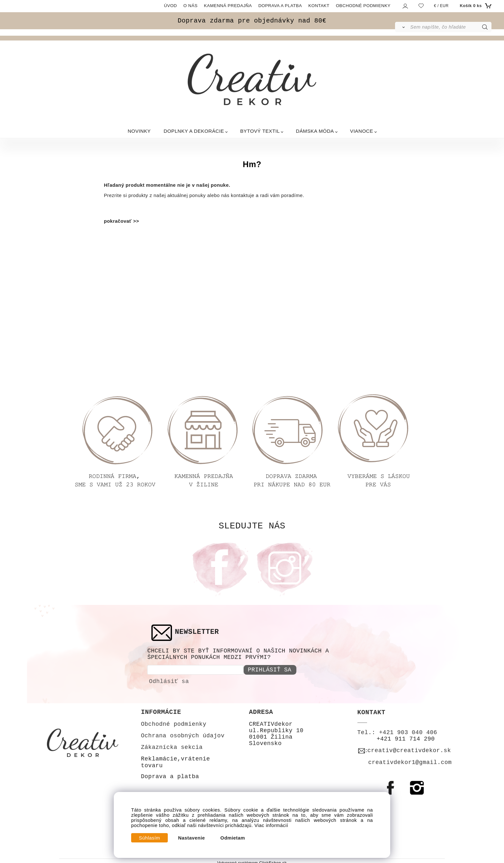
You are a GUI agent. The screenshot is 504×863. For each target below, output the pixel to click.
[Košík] (475, 6)
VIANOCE (362, 131)
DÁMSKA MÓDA (315, 131)
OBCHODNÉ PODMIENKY (363, 6)
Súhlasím (149, 838)
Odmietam (233, 838)
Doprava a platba (170, 774)
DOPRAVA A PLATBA (280, 6)
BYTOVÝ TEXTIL (260, 131)
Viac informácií (271, 825)
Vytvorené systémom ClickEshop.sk (252, 861)
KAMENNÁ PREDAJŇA (228, 6)
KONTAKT (319, 6)
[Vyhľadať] (402, 27)
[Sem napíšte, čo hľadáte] (450, 27)
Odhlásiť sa (169, 679)
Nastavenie (192, 838)
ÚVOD (171, 6)
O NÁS (191, 6)
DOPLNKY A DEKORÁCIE (194, 131)
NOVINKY (139, 131)
